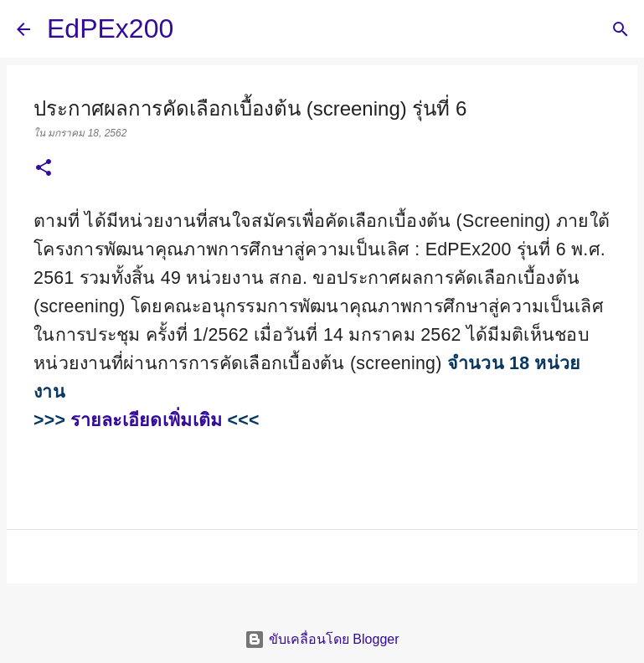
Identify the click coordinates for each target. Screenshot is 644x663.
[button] (44, 169)
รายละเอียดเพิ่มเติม (146, 420)
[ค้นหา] (197, 29)
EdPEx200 (110, 28)
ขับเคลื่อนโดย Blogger (322, 639)
